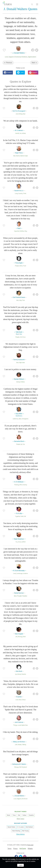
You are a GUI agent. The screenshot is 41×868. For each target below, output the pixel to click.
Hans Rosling (16, 831)
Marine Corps (24, 156)
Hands (17, 133)
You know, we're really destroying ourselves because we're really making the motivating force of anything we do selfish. (21, 526)
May (20, 300)
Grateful (31, 815)
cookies (13, 859)
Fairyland (24, 767)
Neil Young (25, 831)
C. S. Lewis (20, 827)
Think (25, 193)
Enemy (25, 485)
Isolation (25, 573)
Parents (24, 674)
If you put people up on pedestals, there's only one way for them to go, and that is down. (20, 429)
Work (8, 815)
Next (33, 63)
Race (20, 700)
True (23, 300)
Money (18, 382)
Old (20, 767)
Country (20, 193)
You (24, 444)
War (14, 156)
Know (24, 337)
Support (11, 57)
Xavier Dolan (11, 827)
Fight (20, 363)
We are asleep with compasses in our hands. (20, 121)
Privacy (15, 849)
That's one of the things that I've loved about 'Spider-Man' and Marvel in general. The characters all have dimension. (20, 710)
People (17, 266)
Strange (16, 767)
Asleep (24, 133)
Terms (9, 849)
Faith (22, 516)
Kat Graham (29, 827)
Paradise (25, 596)
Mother (22, 231)
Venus (24, 700)
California (15, 419)
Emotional (18, 57)
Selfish (24, 542)
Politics (23, 382)
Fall (25, 516)
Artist (24, 637)
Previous (9, 63)
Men (18, 300)
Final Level (30, 845)
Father (24, 815)
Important (17, 231)
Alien (20, 419)
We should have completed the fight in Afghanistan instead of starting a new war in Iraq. (21, 347)
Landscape (19, 573)
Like (16, 745)
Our (20, 133)
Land (15, 573)
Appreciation (32, 57)
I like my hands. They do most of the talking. (20, 732)
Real (24, 114)
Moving (20, 637)
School (19, 674)
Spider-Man (25, 725)
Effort (21, 485)
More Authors (20, 834)
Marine (18, 156)
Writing (20, 114)
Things (15, 725)
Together (18, 516)
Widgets (30, 849)
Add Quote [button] (23, 849)
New (24, 363)
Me (19, 815)
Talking (24, 745)
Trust (25, 266)
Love (6, 57)
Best (15, 596)
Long (16, 193)
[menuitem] (9, 849)
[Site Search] (32, 4)
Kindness (24, 57)
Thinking (17, 485)
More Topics (21, 819)
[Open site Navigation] (37, 4)
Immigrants (25, 419)
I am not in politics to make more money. (20, 369)
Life (17, 114)
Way (26, 231)
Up (21, 444)
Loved (19, 725)
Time (14, 815)
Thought (19, 596)
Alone (21, 266)
